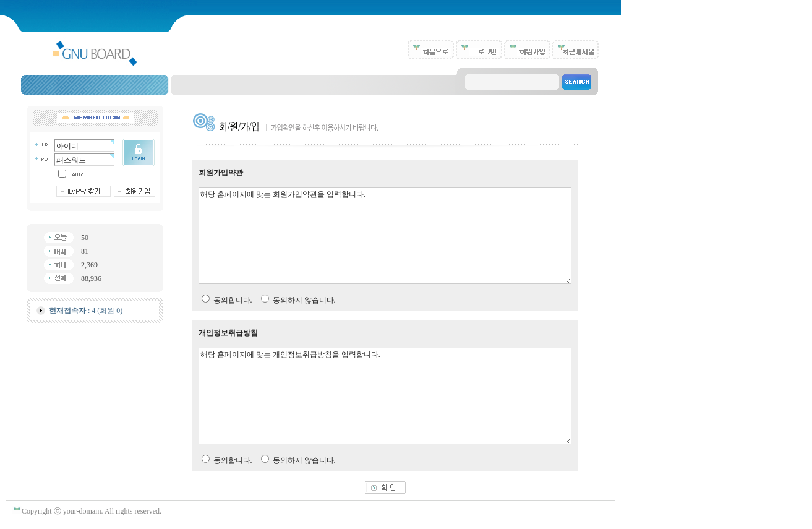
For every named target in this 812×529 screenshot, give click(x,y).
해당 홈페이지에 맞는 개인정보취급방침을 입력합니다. (385, 396)
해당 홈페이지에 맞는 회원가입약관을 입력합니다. (385, 236)
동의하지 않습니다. (304, 300)
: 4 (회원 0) (86, 311)
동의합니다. (233, 300)
